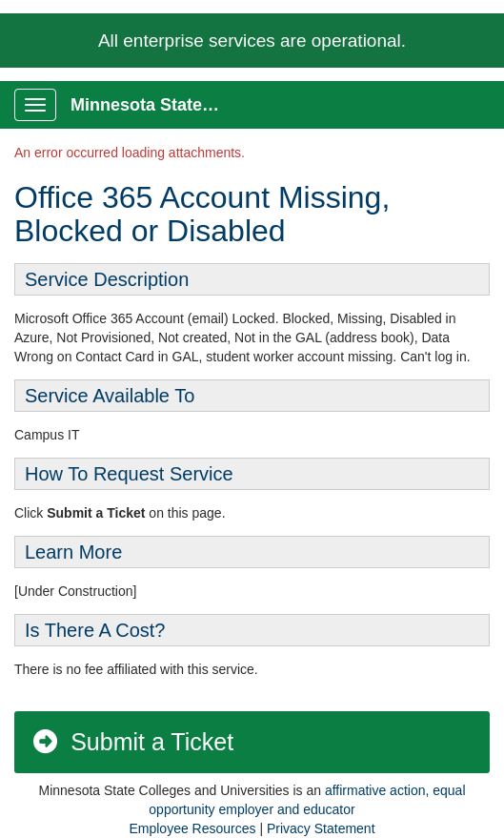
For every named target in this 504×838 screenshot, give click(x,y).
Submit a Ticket (132, 742)
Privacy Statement (321, 828)
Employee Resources (192, 828)
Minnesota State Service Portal (154, 105)
